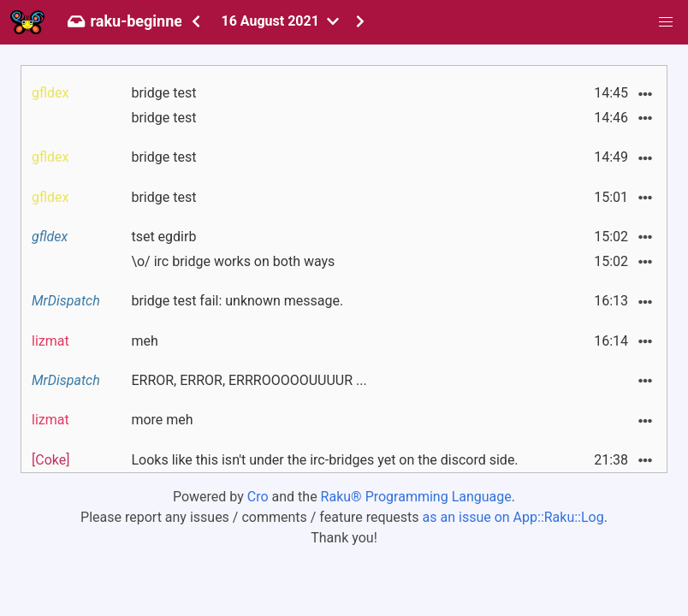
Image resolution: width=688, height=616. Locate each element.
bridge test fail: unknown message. (237, 301)
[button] (666, 22)
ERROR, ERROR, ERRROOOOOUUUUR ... (249, 380)
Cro (258, 497)
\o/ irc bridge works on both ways (233, 261)
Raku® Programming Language (416, 497)
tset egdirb (163, 237)
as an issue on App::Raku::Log (513, 517)
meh (144, 341)
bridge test (163, 93)
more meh (162, 420)
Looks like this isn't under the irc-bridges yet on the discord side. (324, 460)
